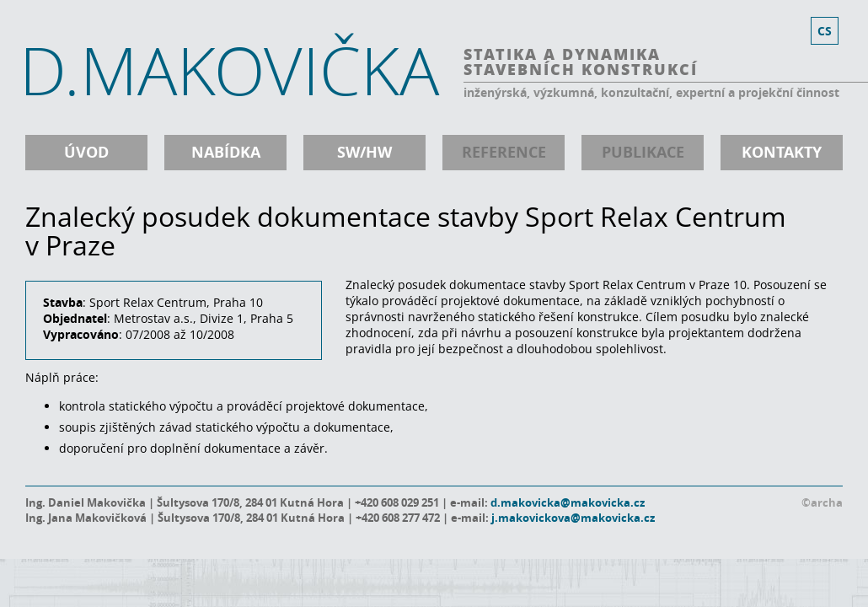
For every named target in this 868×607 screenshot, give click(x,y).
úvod (86, 152)
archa (827, 502)
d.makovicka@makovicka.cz (568, 502)
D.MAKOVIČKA (229, 70)
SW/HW (364, 152)
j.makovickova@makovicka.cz (573, 518)
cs (825, 31)
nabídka (226, 152)
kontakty (782, 152)
